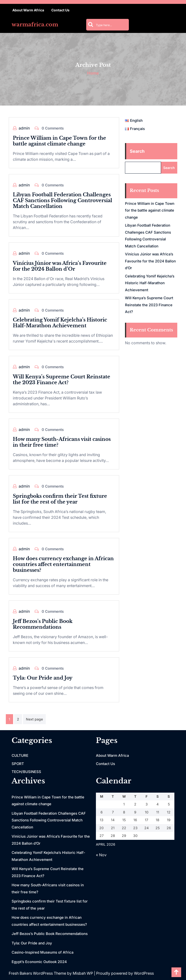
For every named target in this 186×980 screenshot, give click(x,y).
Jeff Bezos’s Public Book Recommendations (43, 624)
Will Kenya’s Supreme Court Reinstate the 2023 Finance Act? (62, 380)
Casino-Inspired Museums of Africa (43, 952)
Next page (34, 719)
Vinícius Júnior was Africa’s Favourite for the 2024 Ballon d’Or (60, 266)
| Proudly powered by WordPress (124, 973)
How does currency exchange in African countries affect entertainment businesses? (63, 564)
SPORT (18, 764)
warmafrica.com (35, 25)
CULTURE (20, 755)
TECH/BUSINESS (26, 772)
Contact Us (60, 10)
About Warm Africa (28, 10)
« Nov (101, 855)
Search (137, 151)
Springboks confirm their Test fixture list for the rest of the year (60, 499)
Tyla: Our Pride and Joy (43, 678)
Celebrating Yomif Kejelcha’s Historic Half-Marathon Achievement (60, 323)
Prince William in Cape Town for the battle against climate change (59, 141)
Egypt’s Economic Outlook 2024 (39, 962)
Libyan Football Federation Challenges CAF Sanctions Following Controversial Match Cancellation (62, 200)
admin (24, 128)
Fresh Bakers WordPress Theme (38, 973)
